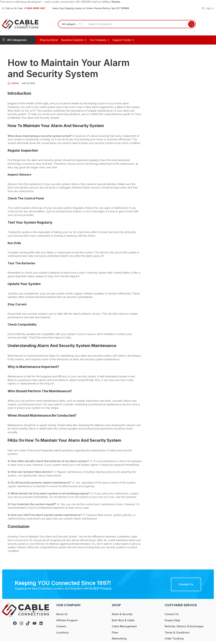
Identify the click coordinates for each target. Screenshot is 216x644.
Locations (63, 635)
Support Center (122, 42)
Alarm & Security (122, 616)
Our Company (98, 42)
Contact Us (186, 587)
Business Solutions (72, 42)
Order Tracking (174, 641)
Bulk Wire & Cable (123, 623)
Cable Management (124, 629)
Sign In (210, 8)
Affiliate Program (67, 623)
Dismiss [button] (116, 2)
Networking (119, 641)
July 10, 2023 (28, 86)
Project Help (172, 623)
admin (15, 86)
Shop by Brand (49, 42)
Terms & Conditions (177, 635)
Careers (61, 629)
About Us (62, 616)
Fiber (115, 635)
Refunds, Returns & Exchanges (184, 629)
